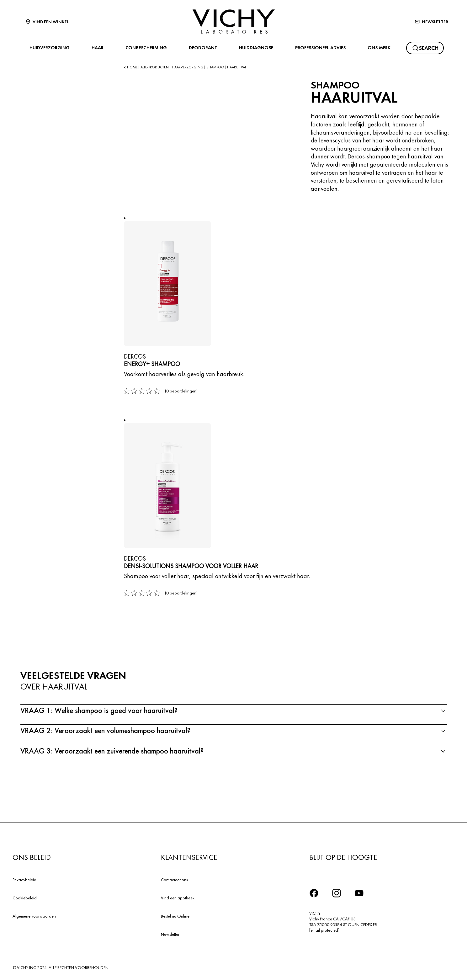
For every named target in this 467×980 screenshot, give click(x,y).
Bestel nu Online (175, 916)
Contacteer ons (174, 880)
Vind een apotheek (178, 898)
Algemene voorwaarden (34, 916)
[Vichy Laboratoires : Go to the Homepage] (234, 21)
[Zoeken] (425, 48)
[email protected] (324, 930)
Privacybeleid (24, 880)
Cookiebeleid (25, 898)
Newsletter (170, 934)
